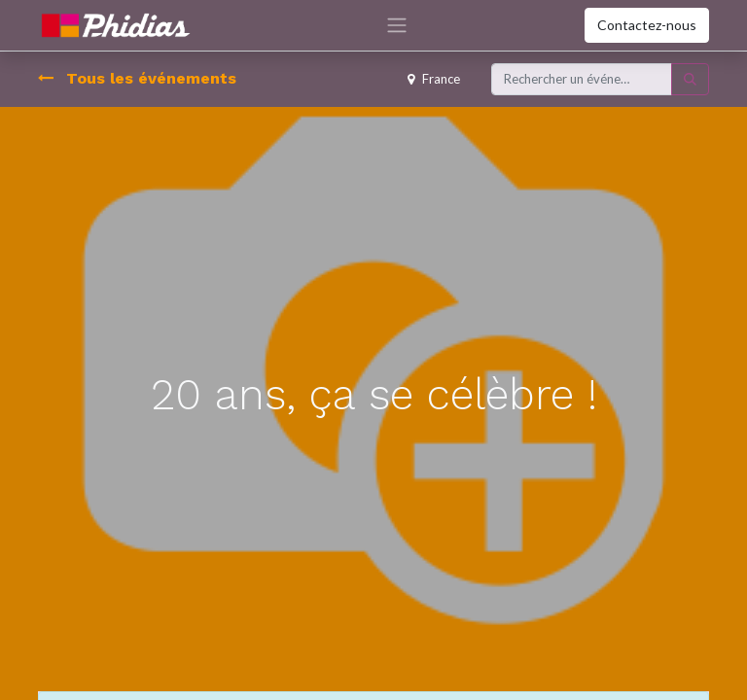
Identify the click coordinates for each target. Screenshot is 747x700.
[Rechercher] (690, 80)
